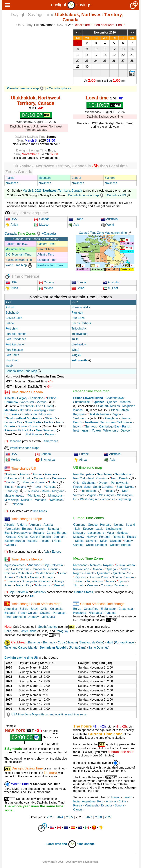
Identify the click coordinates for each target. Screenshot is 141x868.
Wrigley (76, 355)
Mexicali (59, 585)
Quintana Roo (122, 573)
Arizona (37, 474)
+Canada (49, 233)
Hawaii (41, 482)
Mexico (41, 225)
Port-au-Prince (124, 642)
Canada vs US (119, 195)
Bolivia (24, 609)
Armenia (36, 525)
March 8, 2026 (32, 191)
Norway (92, 537)
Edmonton (37, 398)
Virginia (92, 495)
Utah (125, 491)
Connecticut (42, 478)
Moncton (45, 414)
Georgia (29, 482)
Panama (110, 613)
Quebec (112, 402)
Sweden (115, 541)
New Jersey (104, 474)
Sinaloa (117, 577)
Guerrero (45, 581)
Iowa (38, 487)
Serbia (79, 541)
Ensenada (12, 581)
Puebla (90, 573)
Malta (110, 533)
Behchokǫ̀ (12, 313)
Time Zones (27, 233)
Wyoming (125, 499)
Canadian (15, 441)
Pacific (10, 178)
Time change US (24, 469)
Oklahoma (89, 483)
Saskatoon (80, 418)
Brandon (25, 410)
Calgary (22, 398)
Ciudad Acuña (45, 573)
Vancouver (27, 402)
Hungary (106, 525)
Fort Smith (12, 355)
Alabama (11, 474)
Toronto (34, 426)
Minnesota (55, 496)
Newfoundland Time (50, 265)
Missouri (27, 500)
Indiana (21, 487)
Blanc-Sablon (120, 410)
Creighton (112, 418)
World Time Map (19, 265)
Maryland (58, 491)
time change (86, 844)
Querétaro (104, 573)
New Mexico (123, 474)
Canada (42, 219)
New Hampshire (84, 474)
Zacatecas (121, 585)
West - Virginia (90, 499)
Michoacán (80, 565)
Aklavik (10, 307)
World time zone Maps (22, 448)
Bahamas (34, 642)
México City (24, 585)
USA (11, 219)
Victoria (42, 402)
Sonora (129, 577)
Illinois (8, 487)
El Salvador (108, 609)
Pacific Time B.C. (17, 244)
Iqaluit (85, 431)
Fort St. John (45, 406)
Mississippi (11, 500)
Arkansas (51, 474)
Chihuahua (25, 573)
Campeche (39, 569)
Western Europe (120, 545)
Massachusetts (14, 496)
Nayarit (108, 565)
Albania (9, 525)
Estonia (32, 541)
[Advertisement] (36, 55)
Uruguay (33, 617)
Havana (72, 642)
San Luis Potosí (99, 577)
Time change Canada (27, 392)
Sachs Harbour (81, 323)
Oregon (103, 483)
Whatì (75, 350)
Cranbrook (27, 406)
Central (76, 178)
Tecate (110, 581)
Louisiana (33, 491)
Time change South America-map (36, 604)
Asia (74, 225)
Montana (40, 500)
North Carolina (98, 478)
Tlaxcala (79, 585)
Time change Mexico (27, 559)
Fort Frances (34, 434)
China (78, 288)
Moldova (122, 533)
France (57, 541)
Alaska (24, 474)
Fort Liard (12, 328)
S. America (47, 460)
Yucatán (106, 585)
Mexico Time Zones (88, 558)
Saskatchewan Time (19, 260)
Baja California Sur (17, 569)
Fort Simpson (14, 350)
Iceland (119, 525)
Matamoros (42, 585)
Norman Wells (81, 307)
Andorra (22, 525)
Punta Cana (78, 648)
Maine (46, 491)
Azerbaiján (13, 529)
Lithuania (79, 533)
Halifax (49, 422)
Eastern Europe (15, 541)
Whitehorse (111, 431)
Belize (77, 609)
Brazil (35, 609)
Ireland (130, 525)
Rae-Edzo (78, 318)
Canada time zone (86, 195)
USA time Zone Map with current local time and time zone (46, 714)
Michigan (34, 496)
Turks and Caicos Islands (21, 648)
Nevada (18, 504)
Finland (45, 541)
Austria (48, 525)
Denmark (59, 537)
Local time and (62, 844)
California (11, 478)
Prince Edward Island (88, 398)
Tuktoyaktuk (79, 334)
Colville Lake (14, 318)
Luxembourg (96, 533)
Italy (78, 529)
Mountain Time (15, 249)
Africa (14, 225)
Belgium (40, 529)
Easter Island (28, 631)
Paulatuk (77, 313)
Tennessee (89, 491)
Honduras (80, 613)
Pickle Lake (26, 430)
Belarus (27, 529)
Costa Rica (91, 609)
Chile (44, 609)
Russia (132, 537)
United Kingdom (96, 545)
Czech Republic (40, 537)
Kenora (50, 434)
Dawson (126, 431)
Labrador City (13, 422)
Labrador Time (47, 260)
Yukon (96, 431)
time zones (51, 441)
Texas (110, 491)
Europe (76, 219)
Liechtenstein (115, 529)
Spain (104, 541)
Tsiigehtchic (79, 328)
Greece (93, 525)
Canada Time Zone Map (23, 371)
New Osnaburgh (47, 430)
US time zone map (88, 468)
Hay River (12, 360)
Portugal (105, 537)
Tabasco (79, 581)
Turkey (128, 541)
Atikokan (10, 430)
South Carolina (103, 487)
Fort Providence (16, 339)
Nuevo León (81, 569)
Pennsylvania (120, 483)
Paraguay (59, 613)
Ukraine (78, 545)
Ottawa (22, 426)
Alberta (9, 398)
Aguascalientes (14, 565)
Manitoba (11, 410)
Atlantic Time (46, 255)
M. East (110, 288)
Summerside (82, 402)
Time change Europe (27, 519)
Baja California (53, 565)
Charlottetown (115, 398)
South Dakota (125, 487)
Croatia (11, 537)
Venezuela (48, 617)
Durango (47, 577)
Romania (119, 537)
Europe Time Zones (88, 518)
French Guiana (28, 613)
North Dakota (120, 478)
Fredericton (29, 414)
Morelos (95, 565)
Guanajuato (29, 581)
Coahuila (22, 577)
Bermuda (49, 642)
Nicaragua (95, 613)
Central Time (46, 249)
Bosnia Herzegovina (18, 533)
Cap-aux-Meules (109, 406)
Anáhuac (34, 565)
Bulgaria (53, 529)
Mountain (45, 178)
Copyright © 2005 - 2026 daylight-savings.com (70, 862)
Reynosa (80, 577)
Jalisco (9, 585)
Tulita (75, 339)
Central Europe (57, 533)
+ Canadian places (59, 88)
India (76, 801)
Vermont (79, 495)
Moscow (79, 537)
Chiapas (10, 573)
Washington (107, 495)
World (108, 225)
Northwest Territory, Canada (63, 191)
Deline (10, 323)
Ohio (76, 483)
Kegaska (79, 414)
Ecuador (10, 613)
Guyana (45, 613)
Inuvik (9, 366)
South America (48, 627)
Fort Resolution (16, 344)
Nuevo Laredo (126, 565)
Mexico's (40, 592)
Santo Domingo (98, 648)
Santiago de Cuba (91, 642)
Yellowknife (124, 422)
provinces (12, 183)
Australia (109, 219)
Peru (8, 617)
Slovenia (92, 541)
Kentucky (12, 491)
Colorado (25, 478)
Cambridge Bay (109, 426)
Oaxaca (97, 569)
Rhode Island (82, 487)
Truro (59, 422)
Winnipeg (40, 410)
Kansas (50, 487)
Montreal (126, 402)
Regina (116, 414)
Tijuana (123, 581)
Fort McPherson (16, 334)
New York (79, 478)
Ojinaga (111, 569)
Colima (35, 577)
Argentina (11, 609)
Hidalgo (59, 581)
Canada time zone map (91, 391)
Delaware (58, 478)
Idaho (53, 482)
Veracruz (93, 585)
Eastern (110, 178)
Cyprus (23, 537)
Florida (10, 482)
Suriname (19, 617)
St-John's (51, 418)
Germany (79, 525)
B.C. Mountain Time (18, 255)
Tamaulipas (94, 581)
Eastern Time (46, 244)
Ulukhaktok (79, 344)
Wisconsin (108, 499)
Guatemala (126, 609)
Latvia (99, 529)
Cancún (53, 569)
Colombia (56, 609)
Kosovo (88, 529)
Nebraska (56, 500)
